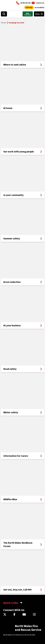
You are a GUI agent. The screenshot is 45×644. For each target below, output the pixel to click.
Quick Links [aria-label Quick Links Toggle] (11, 603)
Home (3, 23)
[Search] (4, 14)
